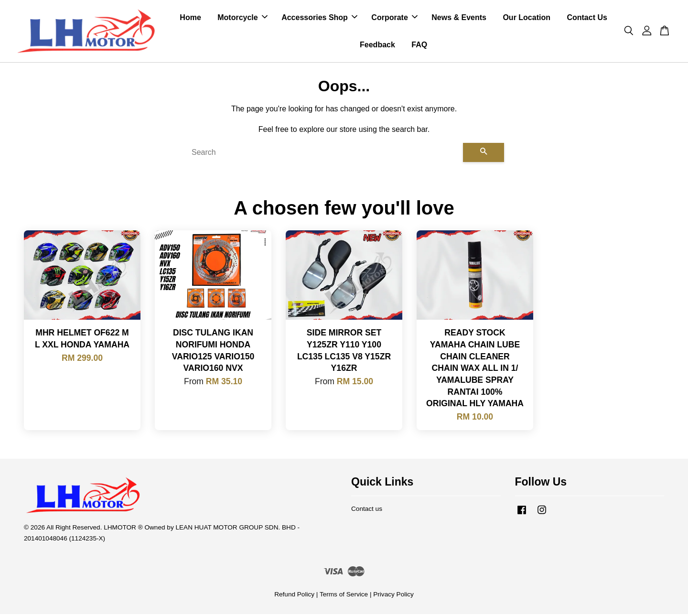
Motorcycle (242, 18)
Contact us (367, 511)
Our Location (527, 18)
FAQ (419, 46)
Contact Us (587, 18)
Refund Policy (294, 596)
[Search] (323, 154)
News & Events (459, 18)
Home (190, 18)
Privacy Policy (393, 596)
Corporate (394, 18)
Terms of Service (344, 596)
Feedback (377, 46)
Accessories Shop (319, 18)
